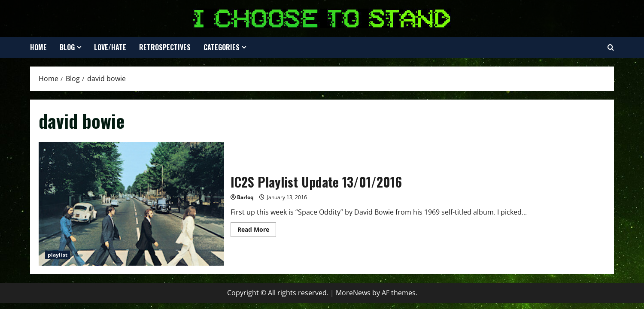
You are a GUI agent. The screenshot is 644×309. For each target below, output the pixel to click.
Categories (222, 47)
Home (38, 47)
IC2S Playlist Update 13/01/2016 (131, 204)
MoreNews (353, 293)
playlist (58, 255)
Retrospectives (165, 47)
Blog (67, 47)
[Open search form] (611, 48)
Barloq (245, 197)
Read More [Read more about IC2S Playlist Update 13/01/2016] (257, 231)
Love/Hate (110, 47)
